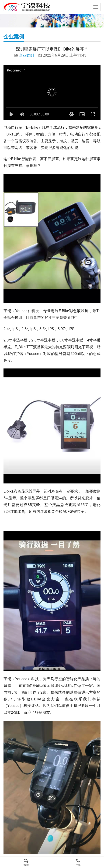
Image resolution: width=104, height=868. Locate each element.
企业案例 (26, 55)
